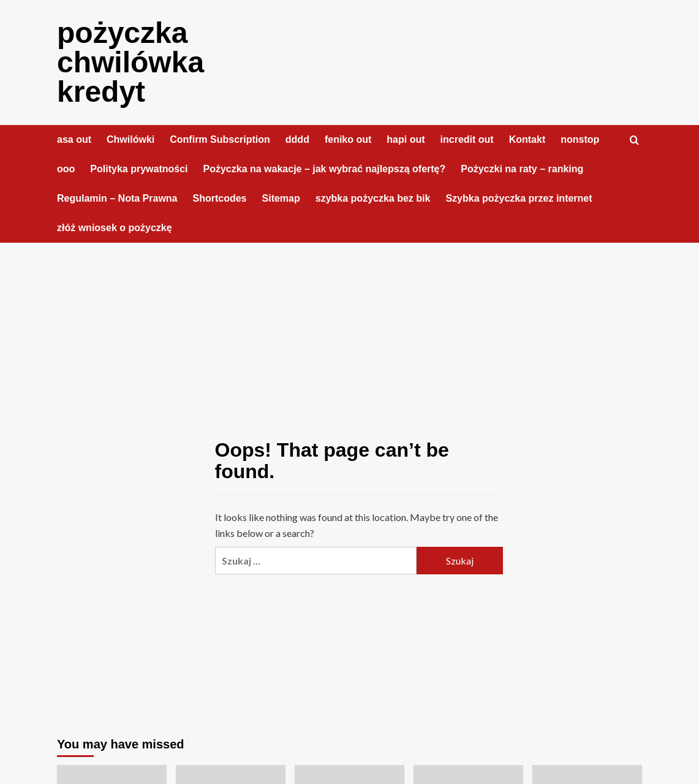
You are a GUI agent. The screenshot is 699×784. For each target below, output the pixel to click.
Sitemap (281, 198)
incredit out (467, 139)
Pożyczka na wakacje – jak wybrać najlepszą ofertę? (325, 169)
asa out (74, 139)
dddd (297, 139)
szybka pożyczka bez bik (373, 198)
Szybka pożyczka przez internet (519, 198)
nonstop (580, 139)
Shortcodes (220, 198)
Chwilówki (130, 139)
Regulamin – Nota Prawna (117, 198)
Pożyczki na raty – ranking (522, 169)
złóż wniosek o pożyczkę (115, 228)
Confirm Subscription (220, 139)
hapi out (406, 139)
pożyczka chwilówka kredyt (130, 62)
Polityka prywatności (139, 169)
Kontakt (527, 139)
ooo (66, 169)
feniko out (348, 139)
